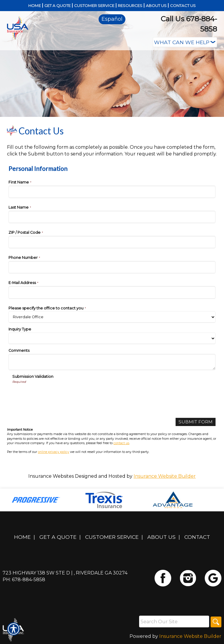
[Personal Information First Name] (112, 192)
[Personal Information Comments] (112, 362)
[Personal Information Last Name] (112, 217)
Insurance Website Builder (165, 476)
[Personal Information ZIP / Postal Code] (112, 242)
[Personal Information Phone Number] (112, 267)
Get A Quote (58, 537)
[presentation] (57, 395)
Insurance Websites (51, 476)
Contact (197, 537)
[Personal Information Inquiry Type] (112, 338)
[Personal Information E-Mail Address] (112, 292)
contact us (121, 443)
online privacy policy (54, 452)
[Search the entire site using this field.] (173, 622)
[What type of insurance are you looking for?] (185, 42)
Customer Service (112, 537)
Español (112, 19)
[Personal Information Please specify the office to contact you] (112, 317)
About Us (161, 537)
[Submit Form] (195, 422)
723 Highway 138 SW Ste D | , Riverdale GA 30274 (65, 573)
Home (22, 537)
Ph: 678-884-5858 (24, 580)
